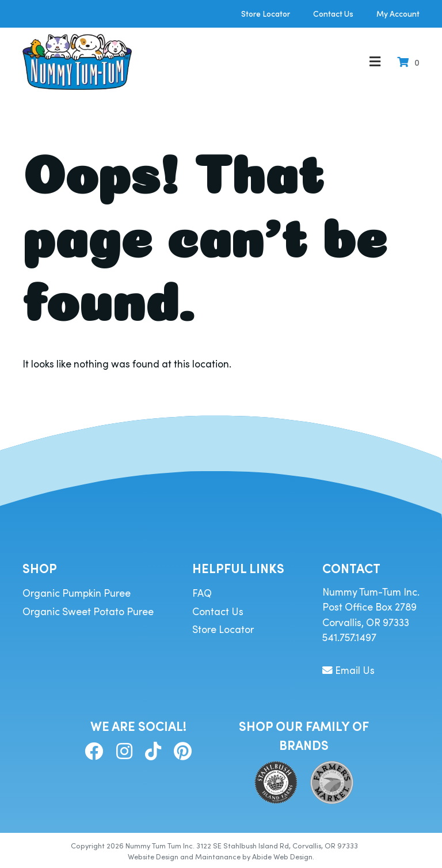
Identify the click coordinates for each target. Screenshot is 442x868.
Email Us (348, 670)
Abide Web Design (282, 856)
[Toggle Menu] (375, 62)
